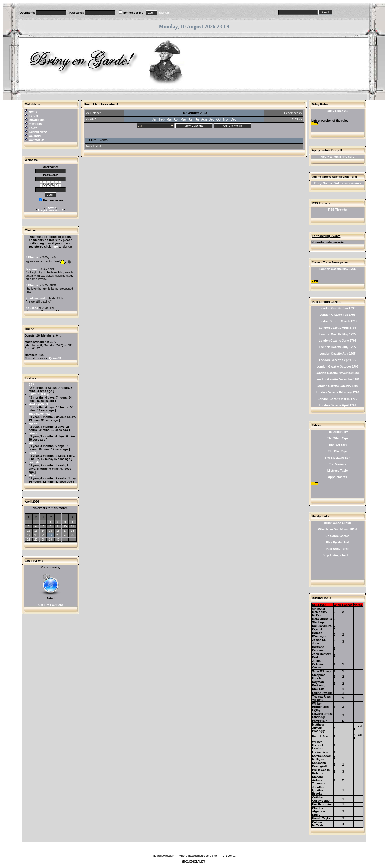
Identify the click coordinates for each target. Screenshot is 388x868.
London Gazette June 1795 (337, 341)
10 (65, 526)
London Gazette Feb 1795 (337, 315)
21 (43, 535)
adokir (33, 433)
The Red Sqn (337, 445)
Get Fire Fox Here (51, 605)
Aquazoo (32, 308)
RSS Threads (337, 210)
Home (33, 112)
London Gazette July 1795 (338, 347)
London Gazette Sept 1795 (338, 360)
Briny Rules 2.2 (337, 111)
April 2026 (32, 502)
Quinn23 (55, 358)
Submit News (38, 132)
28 (43, 540)
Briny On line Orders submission (338, 183)
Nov (226, 119)
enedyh (34, 462)
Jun (191, 119)
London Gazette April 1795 (337, 328)
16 (58, 531)
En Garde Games (337, 536)
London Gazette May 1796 (337, 269)
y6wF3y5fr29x (38, 404)
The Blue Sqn (337, 451)
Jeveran (31, 269)
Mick (32, 475)
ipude (32, 452)
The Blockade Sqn (337, 458)
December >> (293, 113)
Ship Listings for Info (338, 555)
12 (29, 531)
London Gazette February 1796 (337, 392)
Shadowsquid (35, 298)
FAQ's (33, 128)
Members (35, 124)
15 (51, 531)
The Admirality (338, 432)
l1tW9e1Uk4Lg (39, 394)
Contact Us (37, 140)
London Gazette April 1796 (337, 405)
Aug (204, 119)
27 (36, 540)
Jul (197, 119)
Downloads (37, 120)
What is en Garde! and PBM (338, 529)
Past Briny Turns (337, 549)
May (184, 119)
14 (43, 531)
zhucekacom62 (39, 414)
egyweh (34, 423)
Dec (233, 119)
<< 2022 (91, 119)
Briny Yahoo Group (337, 523)
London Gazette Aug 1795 (337, 354)
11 (72, 526)
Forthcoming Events (326, 236)
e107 (176, 856)
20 (36, 535)
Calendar (35, 136)
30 (58, 540)
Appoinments (337, 477)
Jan (155, 119)
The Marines (337, 464)
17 (65, 531)
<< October (93, 113)
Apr (176, 119)
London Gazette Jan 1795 (337, 308)
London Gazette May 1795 (337, 334)
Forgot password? (51, 210)
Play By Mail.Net (337, 542)
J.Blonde (32, 257)
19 (29, 535)
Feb (162, 119)
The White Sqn (337, 438)
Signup (164, 13)
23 (58, 535)
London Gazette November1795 (337, 373)
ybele (32, 443)
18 (72, 531)
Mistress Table (338, 471)
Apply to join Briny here (337, 157)
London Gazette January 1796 (338, 386)
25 (72, 535)
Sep (211, 119)
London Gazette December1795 (338, 379)
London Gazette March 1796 (337, 399)
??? (31, 385)
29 (51, 540)
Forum (33, 116)
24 (65, 535)
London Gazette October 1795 (338, 366)
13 (36, 531)
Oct (219, 119)
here (55, 246)
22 (50, 535)
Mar (169, 119)
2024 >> (297, 119)
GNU (219, 856)
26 (29, 540)
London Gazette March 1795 (337, 321)
